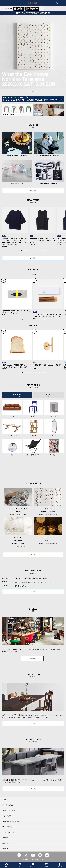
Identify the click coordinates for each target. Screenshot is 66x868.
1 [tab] (31, 91)
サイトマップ (7, 816)
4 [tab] (30, 250)
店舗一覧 (32, 659)
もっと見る (33, 190)
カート (46, 865)
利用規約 (5, 800)
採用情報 (5, 838)
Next (59, 228)
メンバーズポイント (9, 805)
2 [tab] (33, 91)
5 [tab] (33, 250)
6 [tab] (36, 250)
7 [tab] (39, 250)
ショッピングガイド (9, 810)
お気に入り (33, 865)
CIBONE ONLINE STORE (33, 5)
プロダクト (20, 865)
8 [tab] (42, 250)
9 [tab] (45, 250)
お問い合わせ (7, 843)
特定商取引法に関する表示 (11, 821)
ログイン (59, 865)
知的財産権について (9, 832)
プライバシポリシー (9, 827)
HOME (7, 865)
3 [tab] (35, 91)
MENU (62, 3)
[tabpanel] (33, 52)
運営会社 (5, 849)
